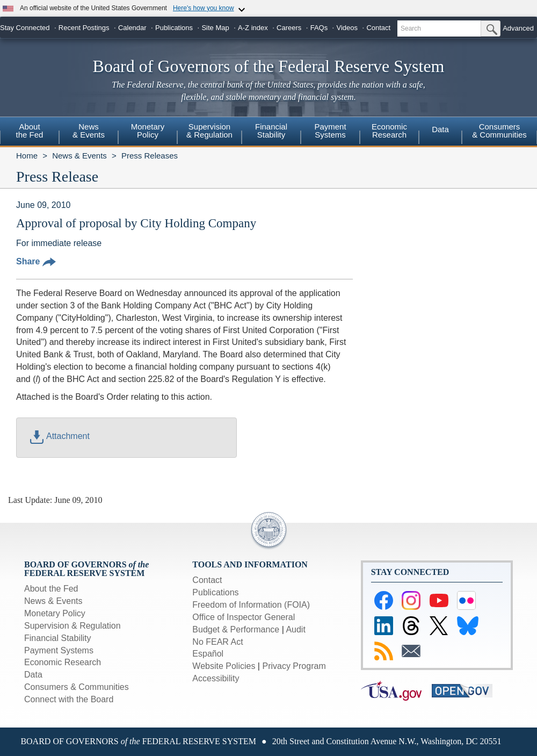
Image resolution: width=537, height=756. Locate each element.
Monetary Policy (55, 613)
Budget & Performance (236, 629)
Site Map (215, 28)
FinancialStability (271, 131)
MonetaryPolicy (148, 131)
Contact (378, 28)
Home (27, 156)
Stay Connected (25, 28)
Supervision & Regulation (72, 626)
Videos (347, 28)
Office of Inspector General (244, 617)
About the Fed (51, 589)
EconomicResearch (389, 131)
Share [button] (36, 261)
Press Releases (150, 156)
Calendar (132, 28)
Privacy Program (294, 666)
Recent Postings (84, 28)
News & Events (79, 156)
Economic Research (63, 662)
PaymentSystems (330, 131)
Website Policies (224, 666)
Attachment (60, 436)
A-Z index (253, 28)
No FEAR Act (217, 642)
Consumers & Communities (499, 131)
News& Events (89, 131)
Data (440, 129)
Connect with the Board (69, 699)
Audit (295, 629)
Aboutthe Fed (30, 131)
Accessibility (216, 678)
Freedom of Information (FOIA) (251, 605)
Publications (174, 28)
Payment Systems (59, 650)
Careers (289, 28)
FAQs (319, 28)
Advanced (518, 28)
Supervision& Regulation (209, 131)
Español (208, 654)
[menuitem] (30, 132)
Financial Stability (58, 638)
